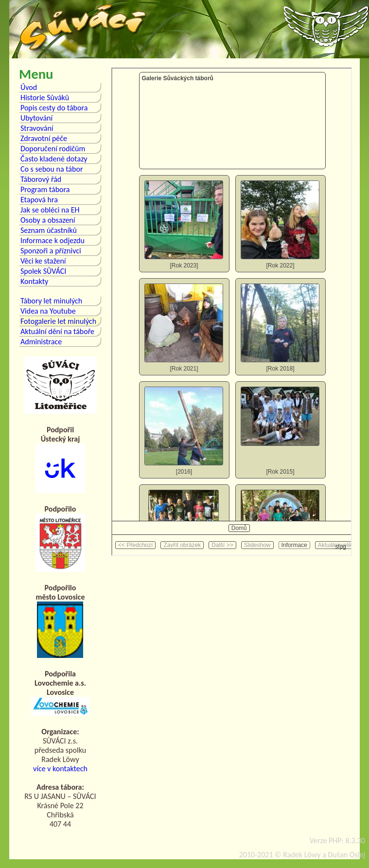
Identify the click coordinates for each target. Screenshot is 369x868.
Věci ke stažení (43, 261)
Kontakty (34, 281)
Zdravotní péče (44, 138)
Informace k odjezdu (53, 240)
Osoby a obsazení (48, 220)
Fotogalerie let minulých (58, 321)
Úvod (29, 87)
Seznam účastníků (49, 230)
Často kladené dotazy (54, 159)
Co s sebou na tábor (52, 169)
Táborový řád (41, 179)
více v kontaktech (60, 769)
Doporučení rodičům (53, 149)
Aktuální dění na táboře (57, 331)
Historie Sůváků (45, 97)
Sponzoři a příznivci (51, 251)
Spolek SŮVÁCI (43, 271)
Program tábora (45, 189)
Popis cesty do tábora (54, 108)
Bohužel (232, 312)
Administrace (41, 342)
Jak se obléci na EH (50, 210)
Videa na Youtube (48, 311)
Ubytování (36, 118)
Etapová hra (39, 200)
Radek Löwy (302, 855)
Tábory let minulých (51, 301)
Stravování (37, 128)
